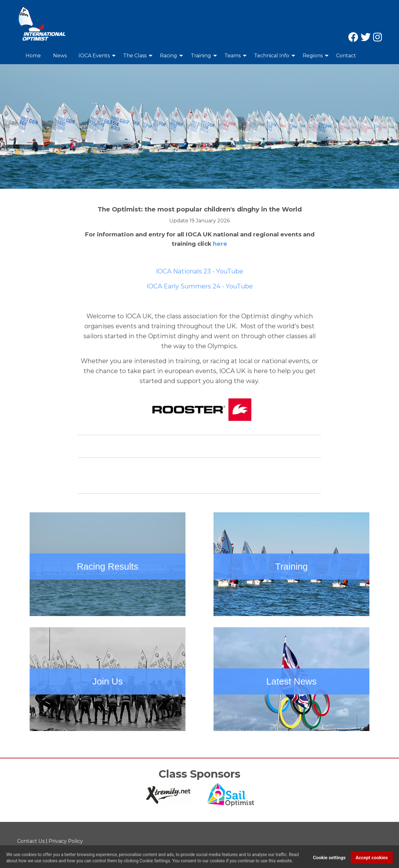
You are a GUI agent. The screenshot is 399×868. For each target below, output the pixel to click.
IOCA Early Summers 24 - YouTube (200, 286)
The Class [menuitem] (135, 56)
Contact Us (31, 841)
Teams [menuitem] (233, 56)
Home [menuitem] (33, 56)
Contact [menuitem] (346, 56)
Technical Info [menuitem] (272, 56)
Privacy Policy (66, 841)
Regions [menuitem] (313, 56)
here (220, 244)
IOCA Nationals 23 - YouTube (199, 271)
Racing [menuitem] (168, 56)
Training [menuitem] (201, 56)
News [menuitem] (60, 56)
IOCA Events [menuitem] (94, 56)
